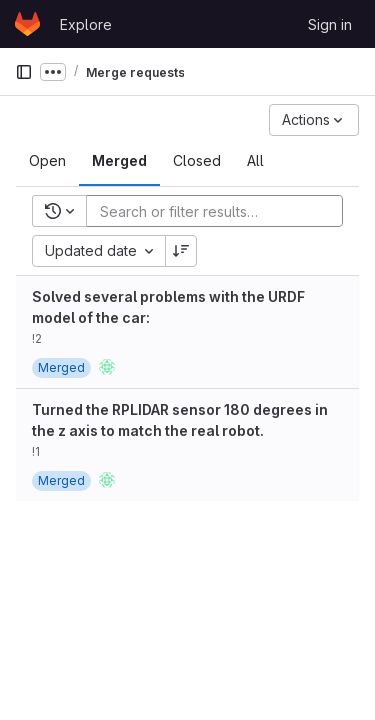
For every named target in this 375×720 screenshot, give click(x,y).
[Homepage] (27, 24)
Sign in (330, 24)
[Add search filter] (220, 211)
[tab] (47, 161)
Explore (86, 24)
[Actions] (314, 120)
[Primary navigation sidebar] (24, 72)
